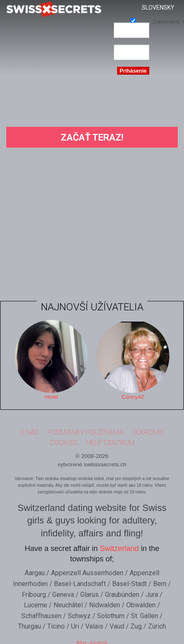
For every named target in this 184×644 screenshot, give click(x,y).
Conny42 (133, 395)
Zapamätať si (133, 20)
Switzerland (119, 547)
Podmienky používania (86, 431)
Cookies (64, 441)
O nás (29, 431)
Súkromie (148, 431)
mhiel (51, 395)
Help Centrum (110, 441)
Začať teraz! (92, 137)
